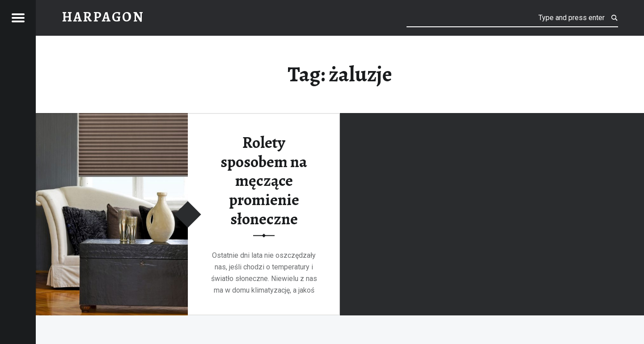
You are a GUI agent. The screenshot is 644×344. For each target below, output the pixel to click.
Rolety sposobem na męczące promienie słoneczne (264, 181)
